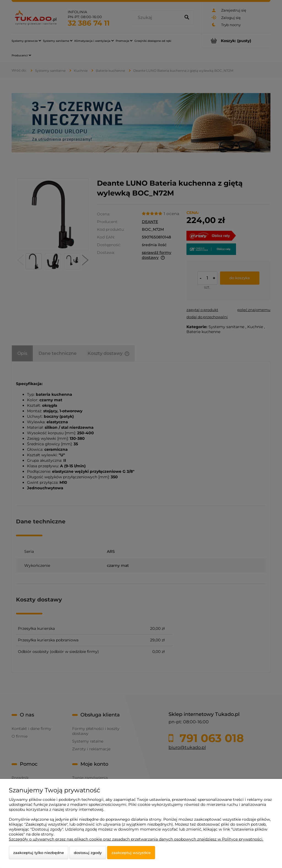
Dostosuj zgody (88, 853)
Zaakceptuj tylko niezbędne (39, 853)
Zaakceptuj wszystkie (131, 853)
